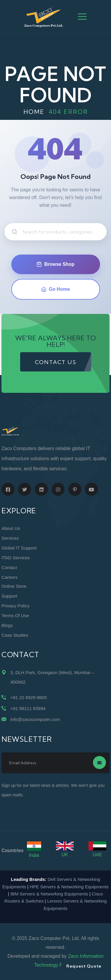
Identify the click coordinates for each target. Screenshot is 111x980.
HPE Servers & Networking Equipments (69, 887)
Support (9, 596)
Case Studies (15, 635)
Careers (9, 577)
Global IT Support (19, 548)
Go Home (55, 289)
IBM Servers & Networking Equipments (49, 894)
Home (34, 112)
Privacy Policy (16, 606)
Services (10, 538)
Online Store (14, 586)
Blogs (7, 625)
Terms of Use (15, 616)
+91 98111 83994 (28, 708)
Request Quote (84, 966)
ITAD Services (16, 558)
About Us (11, 528)
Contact (9, 567)
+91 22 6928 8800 (29, 697)
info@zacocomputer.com (35, 719)
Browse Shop (55, 264)
